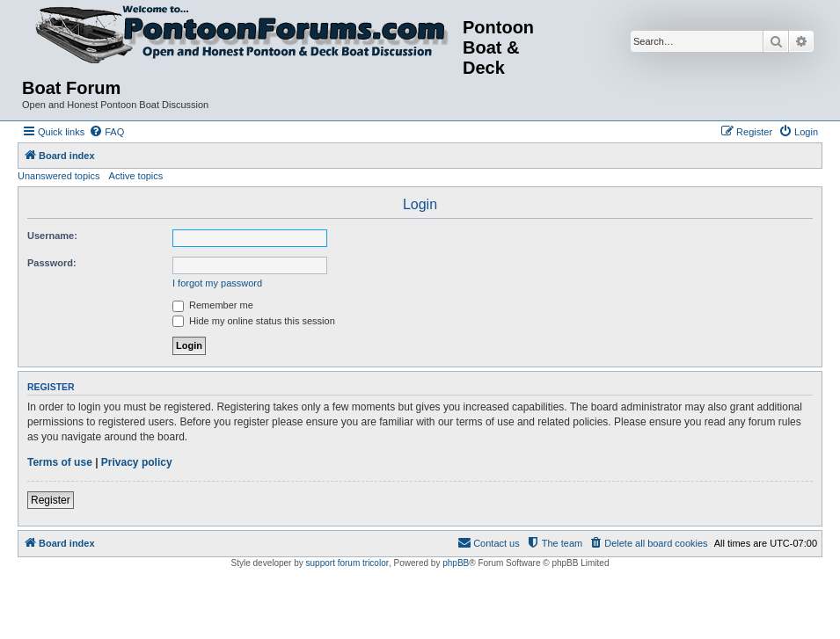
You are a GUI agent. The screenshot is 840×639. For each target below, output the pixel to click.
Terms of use (60, 462)
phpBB (456, 563)
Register (51, 500)
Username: (52, 236)
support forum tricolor (347, 563)
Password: (52, 263)
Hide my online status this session (254, 321)
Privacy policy (137, 462)
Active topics (136, 176)
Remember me (213, 305)
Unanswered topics (59, 176)
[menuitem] (106, 132)
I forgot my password (217, 283)
